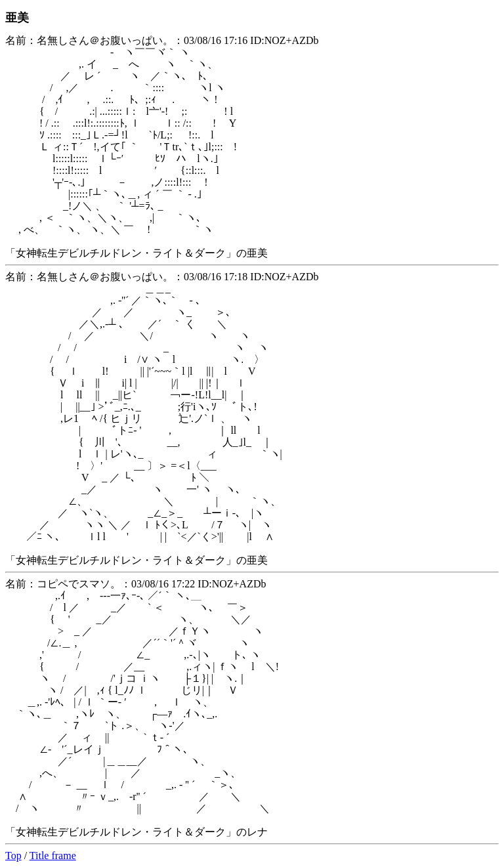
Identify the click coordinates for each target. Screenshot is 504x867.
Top (13, 856)
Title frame (53, 856)
